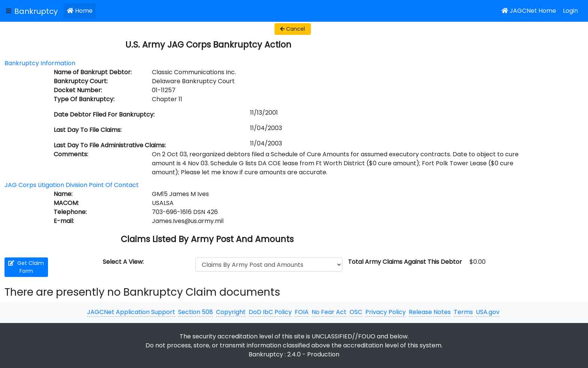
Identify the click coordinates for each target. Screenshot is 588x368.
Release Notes (430, 312)
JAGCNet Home (529, 11)
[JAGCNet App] (37, 11)
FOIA (302, 312)
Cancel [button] (292, 29)
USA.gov (488, 312)
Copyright (231, 312)
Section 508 (196, 312)
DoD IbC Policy (270, 312)
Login (570, 11)
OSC (356, 312)
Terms (463, 312)
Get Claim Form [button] (26, 267)
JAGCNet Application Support (131, 312)
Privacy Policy (385, 312)
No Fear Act (329, 312)
